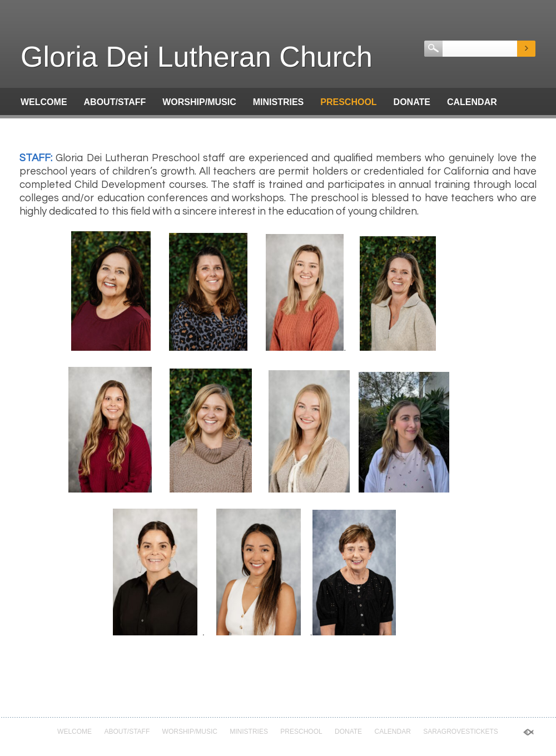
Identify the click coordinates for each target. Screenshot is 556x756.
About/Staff (115, 102)
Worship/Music (199, 102)
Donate (412, 102)
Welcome (44, 102)
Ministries (279, 102)
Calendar (472, 102)
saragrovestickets (71, 127)
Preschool (348, 102)
